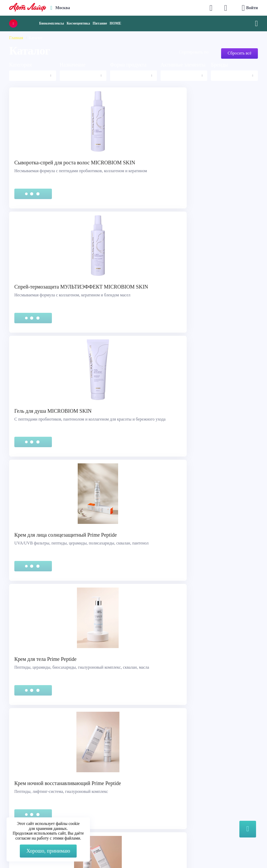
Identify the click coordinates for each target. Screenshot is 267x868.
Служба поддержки (29, 785)
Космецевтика (78, 23)
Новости (147, 798)
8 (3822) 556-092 (222, 853)
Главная (16, 38)
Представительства (29, 805)
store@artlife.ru (97, 816)
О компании (150, 785)
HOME (116, 23)
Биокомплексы (51, 23)
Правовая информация (32, 792)
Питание (100, 23)
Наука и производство (159, 805)
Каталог (146, 792)
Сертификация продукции (35, 798)
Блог (143, 812)
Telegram (92, 806)
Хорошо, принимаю (48, 851)
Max (88, 795)
